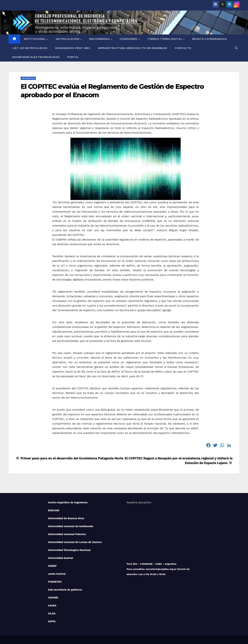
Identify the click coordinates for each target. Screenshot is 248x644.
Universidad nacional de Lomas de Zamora (75, 542)
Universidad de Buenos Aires (66, 518)
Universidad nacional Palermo (67, 534)
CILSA (52, 613)
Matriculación (68, 39)
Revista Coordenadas (210, 39)
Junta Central (57, 574)
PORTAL (73, 57)
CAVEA (52, 606)
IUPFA (52, 621)
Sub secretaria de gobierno (65, 590)
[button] (236, 48)
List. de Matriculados (30, 48)
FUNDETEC (55, 582)
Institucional (35, 39)
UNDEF (52, 566)
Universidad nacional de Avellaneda (70, 526)
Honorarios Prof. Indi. (73, 48)
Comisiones (129, 39)
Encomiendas (100, 39)
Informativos (28, 78)
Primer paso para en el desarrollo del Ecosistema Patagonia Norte (69, 458)
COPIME (53, 598)
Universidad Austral (60, 558)
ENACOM (53, 510)
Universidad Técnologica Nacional (69, 550)
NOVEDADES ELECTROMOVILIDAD (36, 57)
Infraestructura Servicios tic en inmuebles (133, 48)
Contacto (183, 48)
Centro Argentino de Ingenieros (68, 502)
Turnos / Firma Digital (165, 39)
